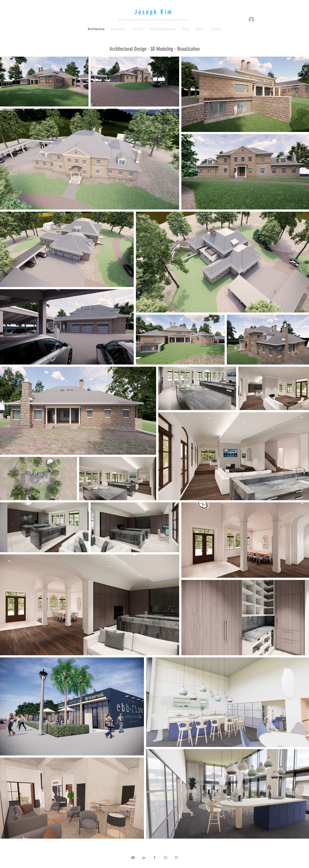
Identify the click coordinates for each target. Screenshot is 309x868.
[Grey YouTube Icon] (133, 858)
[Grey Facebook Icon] (155, 858)
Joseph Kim (154, 12)
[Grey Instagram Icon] (165, 858)
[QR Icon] (176, 858)
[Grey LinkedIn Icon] (144, 858)
